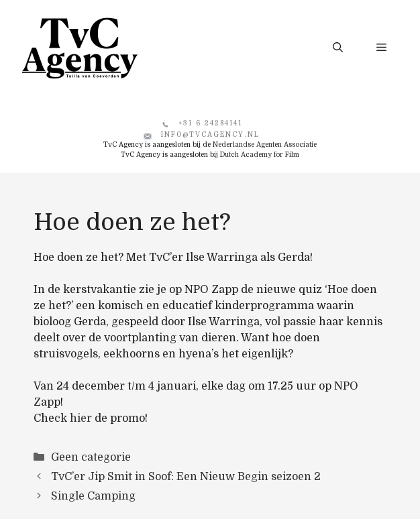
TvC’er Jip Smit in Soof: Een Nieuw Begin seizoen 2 (186, 477)
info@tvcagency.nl (210, 134)
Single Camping (93, 496)
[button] (338, 48)
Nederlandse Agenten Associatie (265, 145)
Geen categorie (91, 457)
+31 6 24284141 (210, 123)
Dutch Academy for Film (260, 155)
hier (81, 418)
